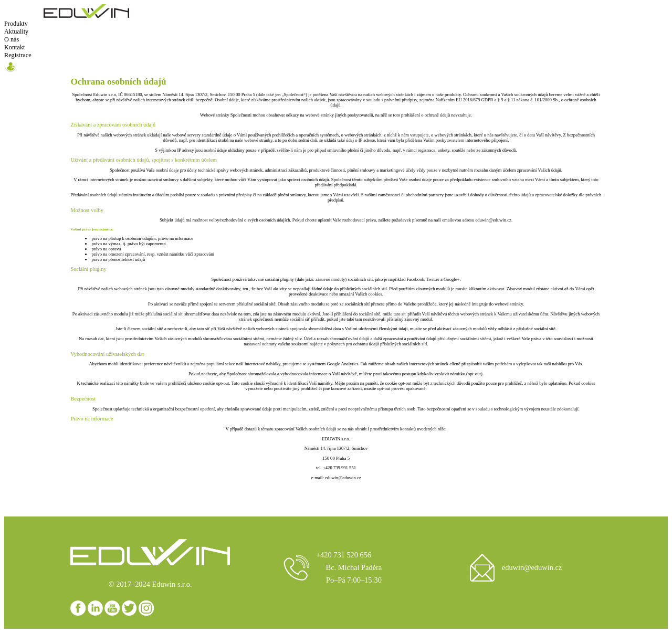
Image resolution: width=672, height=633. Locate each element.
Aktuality (16, 31)
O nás (12, 39)
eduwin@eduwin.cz (532, 567)
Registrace (18, 55)
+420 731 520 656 (344, 555)
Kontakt (14, 47)
